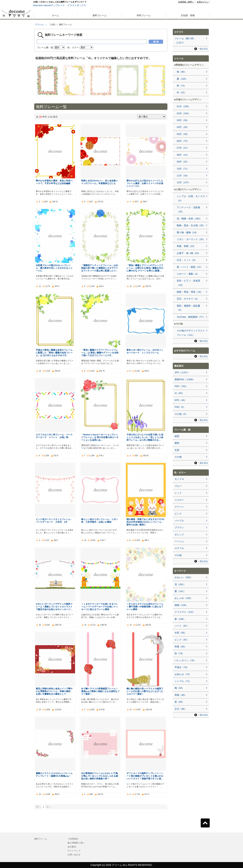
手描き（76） (182, 667)
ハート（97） (182, 626)
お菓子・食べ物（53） (189, 253)
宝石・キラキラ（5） (188, 299)
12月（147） (184, 182)
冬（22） (182, 92)
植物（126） (181, 605)
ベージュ (179, 541)
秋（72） (182, 86)
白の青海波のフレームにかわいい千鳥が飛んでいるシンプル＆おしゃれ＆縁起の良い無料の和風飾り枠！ (100, 776)
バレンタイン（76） (185, 660)
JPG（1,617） (182, 372)
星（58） (179, 702)
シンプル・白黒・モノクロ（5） (191, 198)
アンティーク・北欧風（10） (188, 209)
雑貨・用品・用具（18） (190, 292)
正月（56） (181, 709)
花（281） (180, 584)
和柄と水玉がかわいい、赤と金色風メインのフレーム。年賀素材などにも (100, 182)
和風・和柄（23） (186, 246)
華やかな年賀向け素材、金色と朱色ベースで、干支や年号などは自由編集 (54, 182)
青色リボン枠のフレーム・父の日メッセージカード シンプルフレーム (145, 351)
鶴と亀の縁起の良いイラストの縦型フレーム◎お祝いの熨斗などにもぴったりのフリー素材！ (145, 691)
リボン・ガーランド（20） (191, 239)
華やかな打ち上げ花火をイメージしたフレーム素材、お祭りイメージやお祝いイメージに (145, 183)
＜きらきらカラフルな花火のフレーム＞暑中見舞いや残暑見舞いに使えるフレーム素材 (145, 607)
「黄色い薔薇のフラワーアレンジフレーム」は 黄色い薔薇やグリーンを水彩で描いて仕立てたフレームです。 (100, 353)
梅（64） (179, 688)
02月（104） (184, 113)
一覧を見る (203, 49)
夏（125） (182, 79)
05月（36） (183, 134)
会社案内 (72, 847)
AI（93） (179, 393)
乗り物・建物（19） (187, 232)
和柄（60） (181, 695)
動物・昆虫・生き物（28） (191, 225)
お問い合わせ (74, 855)
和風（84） (181, 647)
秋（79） (179, 653)
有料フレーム (144, 15)
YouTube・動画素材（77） (191, 317)
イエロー (179, 500)
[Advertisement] (16, 129)
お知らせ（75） (183, 674)
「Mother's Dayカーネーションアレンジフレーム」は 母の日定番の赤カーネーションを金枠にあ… (100, 437)
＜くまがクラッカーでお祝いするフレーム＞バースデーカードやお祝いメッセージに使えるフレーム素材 (100, 607)
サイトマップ (74, 851)
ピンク (178, 514)
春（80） (182, 72)
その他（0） (181, 414)
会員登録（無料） (186, 2)
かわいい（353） (184, 577)
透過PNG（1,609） (185, 379)
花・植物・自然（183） (189, 219)
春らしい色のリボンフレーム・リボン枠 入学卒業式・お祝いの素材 (100, 521)
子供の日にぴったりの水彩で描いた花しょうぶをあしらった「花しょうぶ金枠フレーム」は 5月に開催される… (145, 437)
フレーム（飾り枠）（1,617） (185, 41)
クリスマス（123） (185, 612)
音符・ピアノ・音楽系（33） (188, 283)
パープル (179, 521)
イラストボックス (77, 5)
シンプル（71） (183, 681)
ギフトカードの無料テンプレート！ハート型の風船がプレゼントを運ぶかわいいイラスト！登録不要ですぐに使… (145, 776)
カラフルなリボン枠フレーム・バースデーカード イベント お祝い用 (54, 436)
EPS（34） (181, 400)
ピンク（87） (182, 640)
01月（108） (184, 106)
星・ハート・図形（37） (190, 267)
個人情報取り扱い (76, 843)
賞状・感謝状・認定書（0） (188, 308)
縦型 (177, 436)
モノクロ (179, 479)
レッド (178, 493)
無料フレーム (100, 15)
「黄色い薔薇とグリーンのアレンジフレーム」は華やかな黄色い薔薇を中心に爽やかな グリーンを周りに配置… (145, 268)
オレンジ (179, 535)
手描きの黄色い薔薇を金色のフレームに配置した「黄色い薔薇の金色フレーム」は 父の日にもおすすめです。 (54, 353)
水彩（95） (181, 633)
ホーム (55, 15)
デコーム (39, 24)
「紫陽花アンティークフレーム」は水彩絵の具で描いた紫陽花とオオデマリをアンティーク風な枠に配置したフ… (100, 268)
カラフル (179, 548)
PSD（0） (180, 407)
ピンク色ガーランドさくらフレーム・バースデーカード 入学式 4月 (54, 521)
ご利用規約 (73, 839)
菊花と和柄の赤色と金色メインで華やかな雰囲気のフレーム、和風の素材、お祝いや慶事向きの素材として (54, 691)
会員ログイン (203, 2)
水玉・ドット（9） (187, 260)
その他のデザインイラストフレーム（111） (191, 333)
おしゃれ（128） (184, 598)
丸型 (177, 450)
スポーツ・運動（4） (188, 274)
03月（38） (183, 120)
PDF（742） (181, 386)
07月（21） (183, 148)
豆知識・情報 (188, 15)
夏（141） (180, 591)
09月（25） (183, 162)
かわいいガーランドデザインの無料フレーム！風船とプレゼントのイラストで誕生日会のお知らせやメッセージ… (54, 607)
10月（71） (183, 169)
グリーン (179, 507)
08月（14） (183, 155)
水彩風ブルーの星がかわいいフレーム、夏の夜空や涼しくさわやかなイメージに (54, 268)
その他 (178, 457)
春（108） (180, 619)
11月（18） (183, 176)
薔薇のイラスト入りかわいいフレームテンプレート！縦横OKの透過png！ (54, 775)
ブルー (178, 486)
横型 (177, 443)
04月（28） (183, 127)
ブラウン (179, 527)
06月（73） (183, 141)
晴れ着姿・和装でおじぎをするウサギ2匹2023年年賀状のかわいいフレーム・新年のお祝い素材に (146, 522)
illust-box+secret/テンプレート (49, 5)
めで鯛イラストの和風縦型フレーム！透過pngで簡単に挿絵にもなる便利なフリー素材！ (100, 691)
